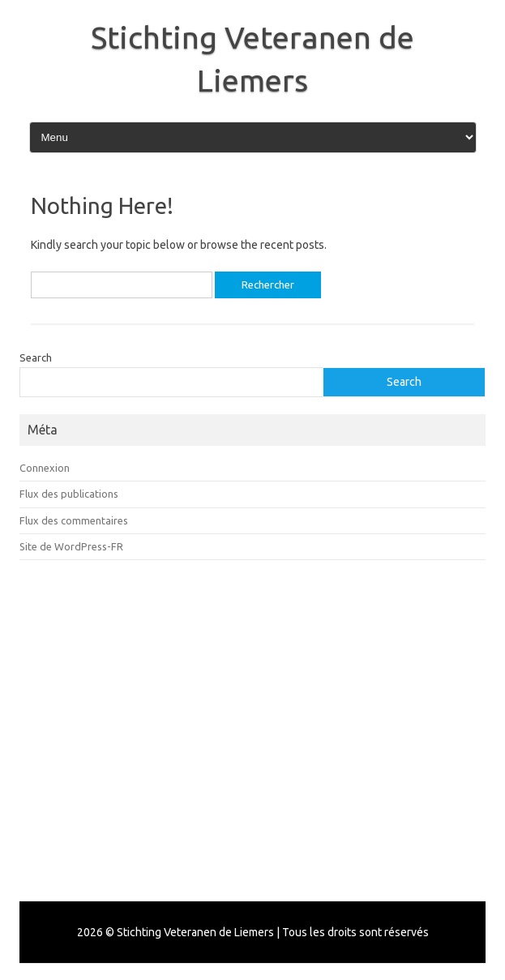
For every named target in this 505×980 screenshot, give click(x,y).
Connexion (45, 468)
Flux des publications (69, 494)
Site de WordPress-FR (71, 546)
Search (36, 357)
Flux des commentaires (74, 520)
